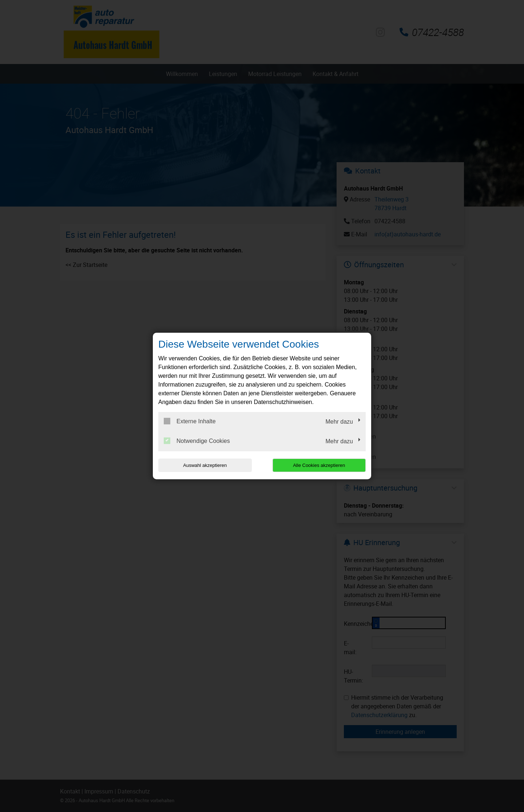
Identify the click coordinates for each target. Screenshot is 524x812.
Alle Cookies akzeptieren (319, 465)
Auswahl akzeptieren (205, 465)
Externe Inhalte (190, 421)
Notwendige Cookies (197, 441)
